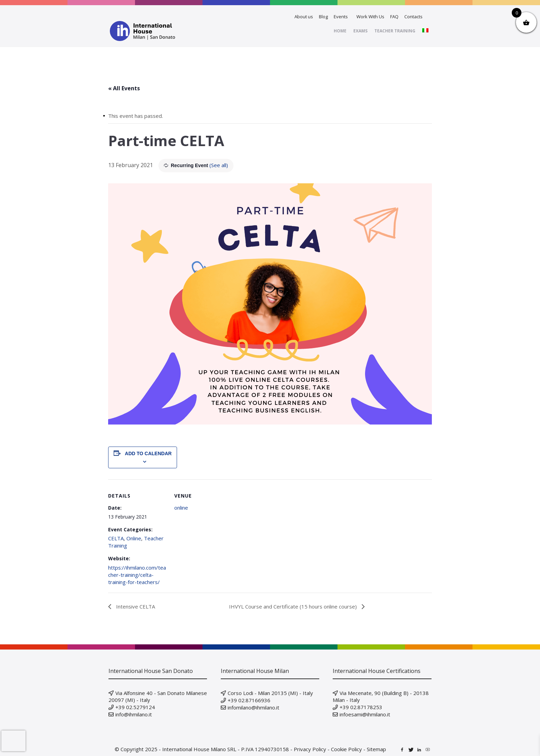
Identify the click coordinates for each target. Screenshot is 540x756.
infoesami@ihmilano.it (365, 714)
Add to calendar (148, 453)
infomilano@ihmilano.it (253, 707)
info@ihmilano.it (134, 714)
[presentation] (13, 741)
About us (304, 17)
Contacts (413, 17)
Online (134, 538)
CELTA (116, 538)
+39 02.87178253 (361, 707)
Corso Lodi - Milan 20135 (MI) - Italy (270, 693)
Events (341, 17)
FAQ (394, 17)
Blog (323, 17)
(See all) (219, 165)
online (181, 508)
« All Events (124, 88)
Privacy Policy (310, 749)
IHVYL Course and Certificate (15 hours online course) (294, 606)
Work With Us (370, 17)
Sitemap (376, 749)
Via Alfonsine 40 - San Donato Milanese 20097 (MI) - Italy (158, 696)
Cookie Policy (346, 749)
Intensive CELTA (135, 606)
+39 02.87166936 (249, 700)
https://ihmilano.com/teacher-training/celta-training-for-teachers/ (137, 575)
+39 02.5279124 (135, 707)
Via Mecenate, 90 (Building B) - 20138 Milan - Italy (381, 696)
